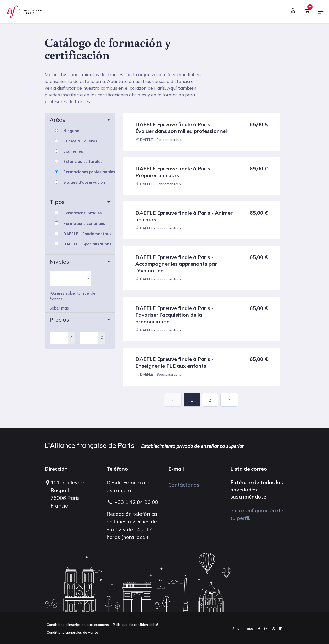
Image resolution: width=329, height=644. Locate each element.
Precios (59, 320)
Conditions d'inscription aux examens (78, 625)
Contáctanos (184, 485)
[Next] (229, 400)
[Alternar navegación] (321, 14)
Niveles (59, 262)
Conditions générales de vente (72, 632)
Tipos (57, 202)
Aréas (57, 120)
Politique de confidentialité (135, 625)
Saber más (59, 308)
